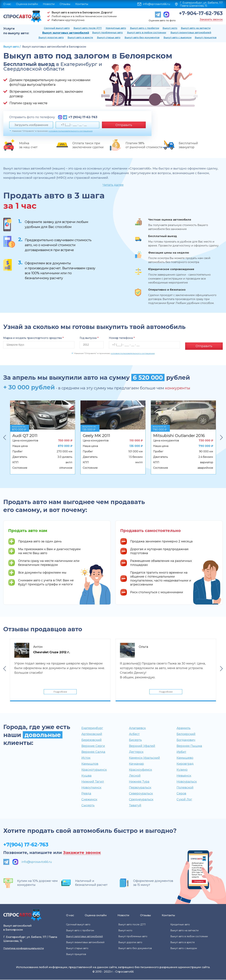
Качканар (136, 764)
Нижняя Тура (139, 782)
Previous (5, 436)
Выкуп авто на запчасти (196, 28)
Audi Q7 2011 (25, 434)
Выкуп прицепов (206, 38)
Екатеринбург (92, 728)
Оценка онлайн (27, 4)
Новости (49, 4)
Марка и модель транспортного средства (33, 338)
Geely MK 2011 (96, 434)
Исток (86, 758)
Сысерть (88, 806)
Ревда (86, 794)
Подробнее (60, 691)
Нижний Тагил (93, 782)
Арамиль (184, 728)
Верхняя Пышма (189, 746)
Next (221, 436)
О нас (7, 4)
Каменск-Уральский (144, 758)
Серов (181, 794)
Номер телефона (122, 338)
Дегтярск (136, 752)
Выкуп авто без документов (142, 38)
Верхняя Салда (93, 752)
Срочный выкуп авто (57, 28)
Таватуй (135, 806)
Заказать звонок (211, 19)
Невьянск (184, 776)
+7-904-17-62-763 (201, 13)
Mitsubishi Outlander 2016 (179, 434)
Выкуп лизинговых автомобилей (191, 33)
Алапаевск (137, 728)
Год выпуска (89, 338)
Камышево (185, 758)
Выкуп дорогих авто (51, 38)
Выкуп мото (170, 28)
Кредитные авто (116, 28)
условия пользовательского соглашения (71, 131)
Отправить (124, 125)
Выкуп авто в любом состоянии (147, 33)
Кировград (185, 764)
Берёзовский (92, 740)
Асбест (134, 734)
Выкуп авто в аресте (80, 38)
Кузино (182, 770)
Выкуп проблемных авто (107, 33)
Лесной (135, 776)
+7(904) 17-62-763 (26, 845)
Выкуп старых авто (109, 38)
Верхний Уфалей (142, 746)
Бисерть (135, 740)
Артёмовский (92, 734)
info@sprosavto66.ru (157, 4)
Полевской (185, 788)
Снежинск (89, 800)
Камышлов (90, 764)
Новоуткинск (91, 788)
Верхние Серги (93, 746)
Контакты (82, 4)
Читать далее (113, 185)
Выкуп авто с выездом (178, 38)
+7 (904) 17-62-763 (83, 117)
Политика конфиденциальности (24, 949)
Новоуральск (187, 782)
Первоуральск (140, 788)
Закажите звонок (82, 853)
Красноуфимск (141, 770)
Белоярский (186, 734)
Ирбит (181, 752)
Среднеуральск (141, 800)
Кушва (86, 776)
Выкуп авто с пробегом (145, 28)
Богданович (186, 740)
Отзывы (65, 4)
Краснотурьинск (94, 770)
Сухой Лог (184, 800)
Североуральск (141, 794)
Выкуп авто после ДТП (88, 28)
